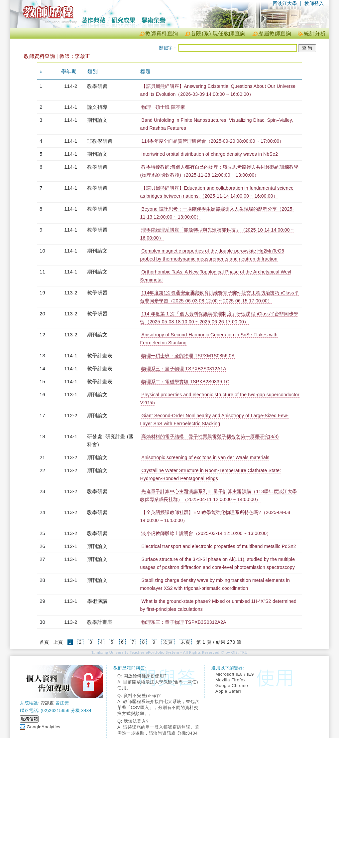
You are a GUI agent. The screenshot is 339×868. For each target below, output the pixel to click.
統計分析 (315, 33)
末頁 (185, 642)
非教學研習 (100, 141)
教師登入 (314, 3)
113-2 (71, 293)
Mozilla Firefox (230, 680)
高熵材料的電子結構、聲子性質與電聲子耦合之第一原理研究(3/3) (210, 436)
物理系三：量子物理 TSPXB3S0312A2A (184, 622)
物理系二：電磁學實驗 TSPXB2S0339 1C (185, 382)
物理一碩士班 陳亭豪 (163, 107)
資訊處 (47, 703)
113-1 (71, 394)
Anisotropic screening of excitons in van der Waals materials (205, 457)
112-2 (71, 415)
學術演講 (97, 601)
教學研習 (97, 86)
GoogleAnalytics (43, 727)
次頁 (168, 642)
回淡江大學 (285, 3)
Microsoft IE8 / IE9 (235, 674)
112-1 (71, 546)
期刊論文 (97, 120)
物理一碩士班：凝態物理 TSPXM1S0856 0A (188, 356)
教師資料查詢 (162, 33)
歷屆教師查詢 (275, 33)
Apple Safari (228, 691)
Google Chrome (232, 686)
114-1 (71, 107)
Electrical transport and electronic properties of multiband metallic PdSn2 (219, 546)
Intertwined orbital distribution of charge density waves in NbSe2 (210, 154)
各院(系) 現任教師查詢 (218, 33)
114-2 (71, 86)
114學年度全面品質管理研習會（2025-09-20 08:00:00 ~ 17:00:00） (213, 141)
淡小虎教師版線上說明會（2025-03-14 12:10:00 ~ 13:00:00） (206, 533)
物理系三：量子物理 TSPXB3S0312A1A (184, 369)
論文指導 (97, 107)
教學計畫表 (100, 355)
